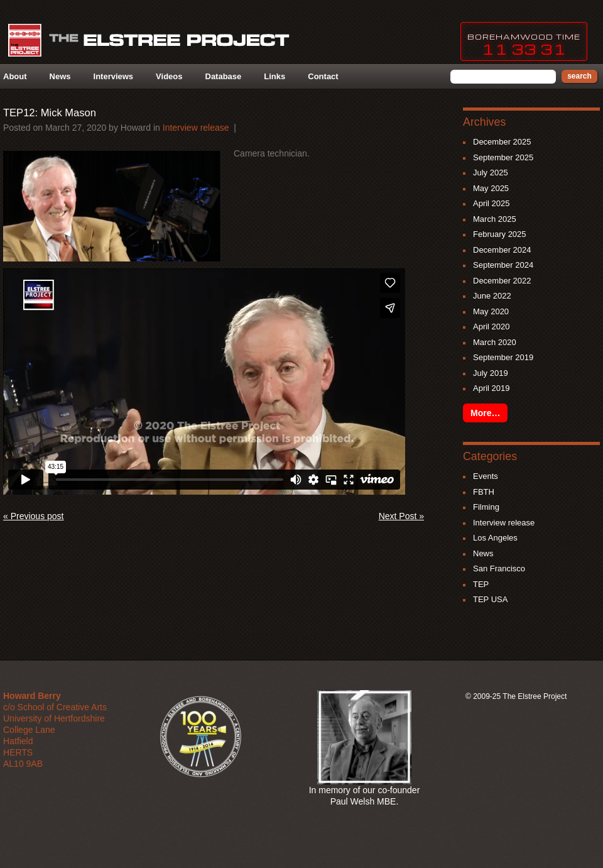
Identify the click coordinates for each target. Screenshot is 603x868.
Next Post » (401, 516)
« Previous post (34, 516)
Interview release (196, 128)
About (15, 76)
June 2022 (492, 296)
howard (136, 128)
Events (486, 476)
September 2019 (503, 357)
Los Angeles (495, 538)
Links (274, 76)
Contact (323, 76)
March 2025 (495, 219)
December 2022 (502, 281)
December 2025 (502, 142)
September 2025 (503, 157)
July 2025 (491, 173)
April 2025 (492, 203)
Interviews (114, 76)
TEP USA (490, 599)
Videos (169, 76)
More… (485, 413)
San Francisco (499, 569)
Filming (486, 507)
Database (224, 76)
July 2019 (491, 373)
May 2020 (491, 311)
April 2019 (492, 388)
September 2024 (503, 265)
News (60, 76)
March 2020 (495, 342)
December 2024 (502, 250)
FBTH (484, 492)
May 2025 (491, 188)
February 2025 (500, 234)
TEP (481, 584)
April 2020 (492, 327)
